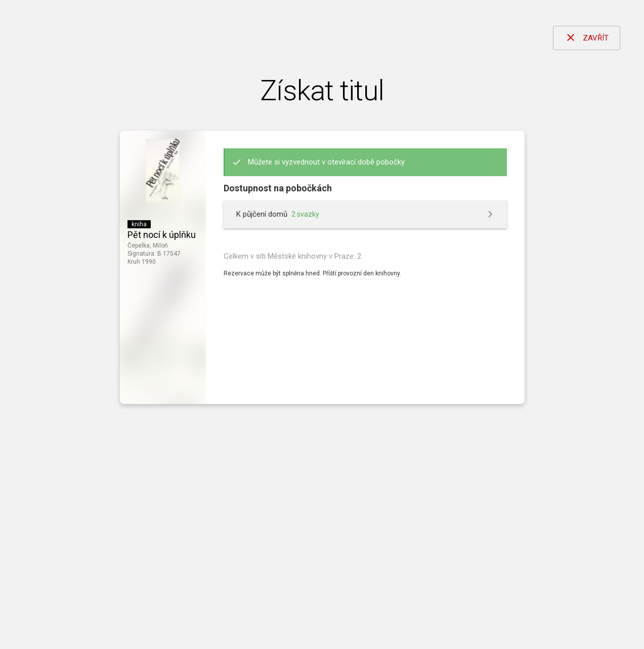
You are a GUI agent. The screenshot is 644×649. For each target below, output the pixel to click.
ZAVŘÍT (587, 37)
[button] (365, 214)
